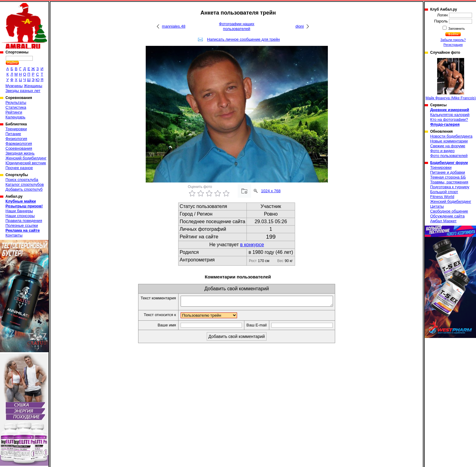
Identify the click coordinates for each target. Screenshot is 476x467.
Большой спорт (444, 192)
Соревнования (19, 148)
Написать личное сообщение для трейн (243, 39)
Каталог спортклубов (25, 184)
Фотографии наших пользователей (237, 26)
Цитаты (437, 206)
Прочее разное (19, 168)
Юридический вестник (26, 163)
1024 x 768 (271, 191)
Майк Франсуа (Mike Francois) (451, 79)
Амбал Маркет (443, 221)
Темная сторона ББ (448, 177)
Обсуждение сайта (447, 216)
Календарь (15, 117)
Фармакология (19, 143)
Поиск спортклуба (22, 180)
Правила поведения (24, 221)
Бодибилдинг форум (449, 163)
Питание (13, 134)
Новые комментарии (449, 141)
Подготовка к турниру (450, 187)
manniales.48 (173, 26)
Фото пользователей (449, 156)
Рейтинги (14, 112)
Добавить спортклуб (24, 189)
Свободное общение (449, 211)
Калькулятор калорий (450, 115)
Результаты (16, 102)
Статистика (16, 107)
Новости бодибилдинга (451, 136)
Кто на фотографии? (449, 119)
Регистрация (453, 45)
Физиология (16, 139)
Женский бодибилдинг (26, 158)
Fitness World (442, 197)
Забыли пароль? (453, 40)
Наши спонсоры (20, 216)
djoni (299, 26)
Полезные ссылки (22, 225)
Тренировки (16, 129)
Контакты (14, 235)
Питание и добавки (448, 172)
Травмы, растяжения (449, 182)
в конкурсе (252, 245)
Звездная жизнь (20, 153)
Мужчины (14, 86)
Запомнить (456, 29)
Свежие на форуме (448, 146)
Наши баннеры (19, 211)
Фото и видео (442, 151)
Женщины (33, 86)
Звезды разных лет (23, 91)
